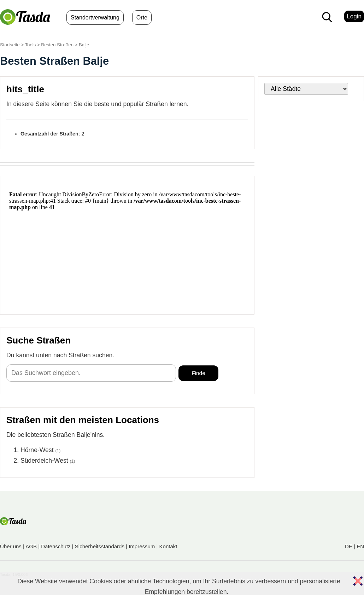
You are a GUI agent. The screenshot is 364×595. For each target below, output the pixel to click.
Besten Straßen (57, 45)
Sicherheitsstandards (100, 546)
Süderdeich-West (44, 461)
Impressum (142, 546)
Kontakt (168, 546)
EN (360, 546)
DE (349, 546)
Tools (31, 45)
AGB (31, 546)
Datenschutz (56, 546)
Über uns (11, 546)
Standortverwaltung (95, 18)
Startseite (10, 45)
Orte (142, 18)
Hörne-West (37, 450)
